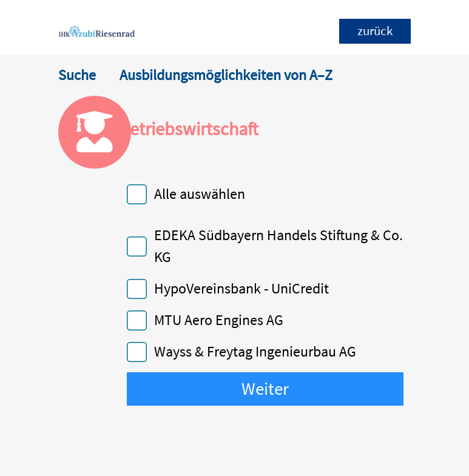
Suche (77, 75)
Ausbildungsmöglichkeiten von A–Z (226, 75)
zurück (375, 31)
